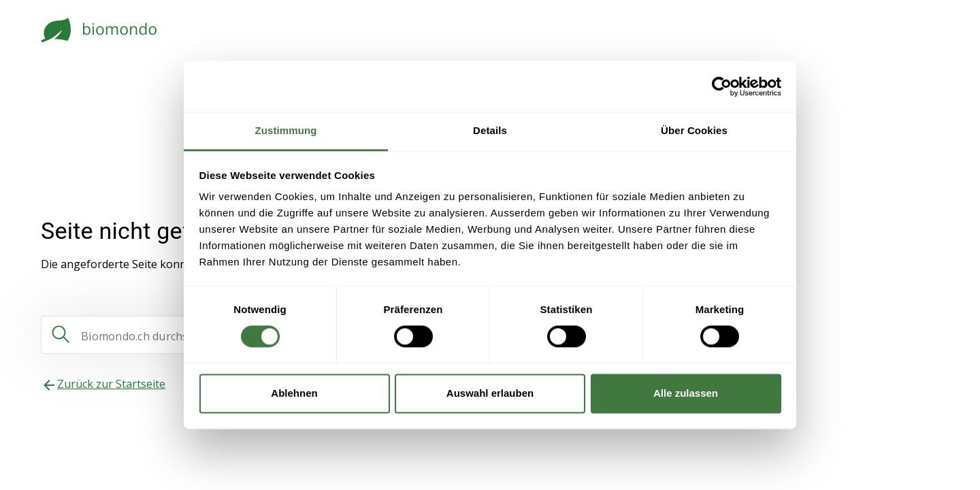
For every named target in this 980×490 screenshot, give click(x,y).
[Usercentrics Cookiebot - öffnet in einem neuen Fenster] (722, 86)
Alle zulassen (686, 393)
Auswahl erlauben (490, 393)
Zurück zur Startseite (111, 384)
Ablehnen (294, 393)
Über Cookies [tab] (694, 130)
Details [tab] (490, 130)
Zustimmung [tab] (286, 130)
